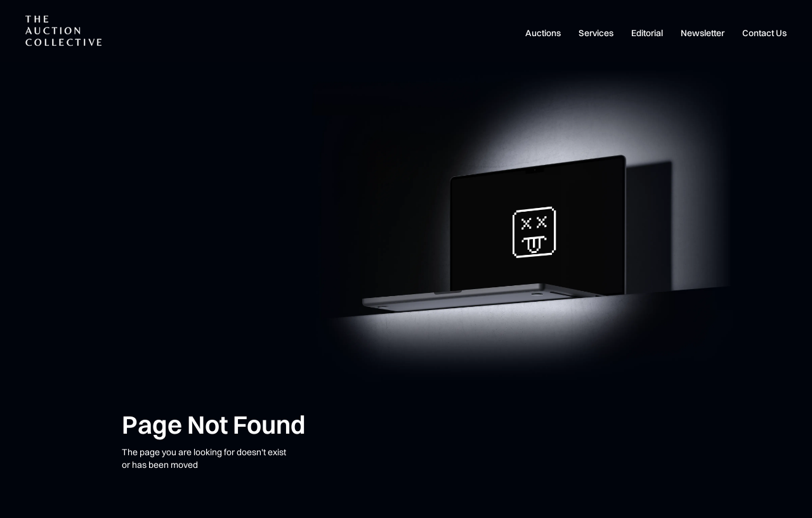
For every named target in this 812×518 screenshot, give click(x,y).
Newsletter (703, 33)
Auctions (543, 33)
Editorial (647, 33)
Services (596, 33)
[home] (63, 31)
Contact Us (764, 33)
